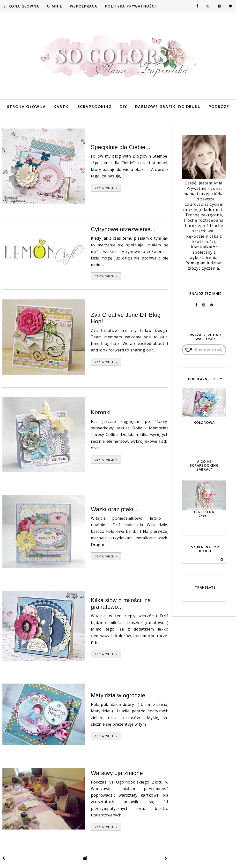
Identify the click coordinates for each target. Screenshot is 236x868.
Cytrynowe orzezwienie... (123, 229)
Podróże (219, 107)
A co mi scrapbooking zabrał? (204, 465)
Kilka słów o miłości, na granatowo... (121, 602)
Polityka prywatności (130, 6)
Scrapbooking (95, 107)
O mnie (55, 6)
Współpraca (84, 6)
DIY (123, 107)
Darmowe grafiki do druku (168, 107)
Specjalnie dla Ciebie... (121, 147)
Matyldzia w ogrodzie (118, 694)
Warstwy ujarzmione (117, 771)
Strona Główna (21, 6)
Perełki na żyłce (204, 514)
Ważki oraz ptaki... (115, 508)
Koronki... (103, 412)
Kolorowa (204, 423)
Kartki (62, 107)
